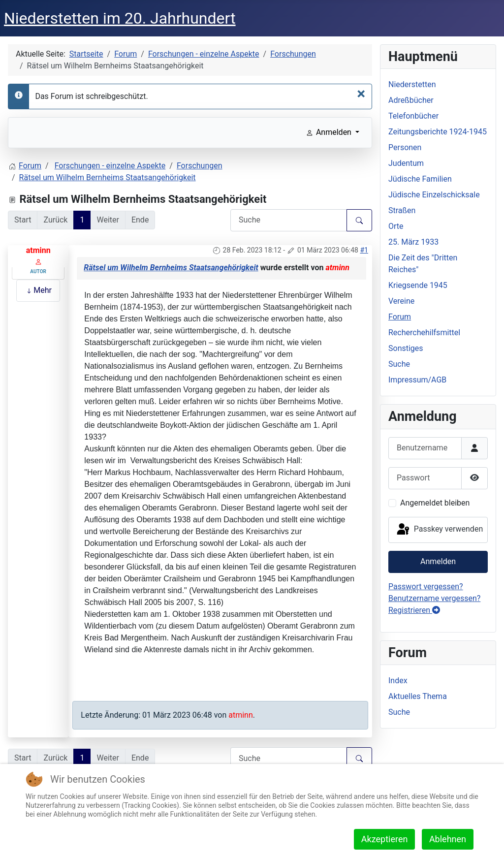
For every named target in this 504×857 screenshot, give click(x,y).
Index (398, 681)
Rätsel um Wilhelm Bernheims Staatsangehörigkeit (171, 268)
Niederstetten (412, 84)
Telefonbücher (413, 116)
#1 (364, 250)
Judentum (406, 163)
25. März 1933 (413, 242)
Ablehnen (448, 839)
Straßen (402, 210)
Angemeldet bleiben (435, 503)
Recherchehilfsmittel (424, 333)
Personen (405, 147)
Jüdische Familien (420, 179)
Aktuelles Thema (418, 696)
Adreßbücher (411, 100)
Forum (400, 317)
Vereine (401, 301)
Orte (396, 226)
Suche (399, 364)
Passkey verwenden (439, 530)
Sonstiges (406, 348)
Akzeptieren (385, 839)
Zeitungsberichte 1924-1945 (438, 132)
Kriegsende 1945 (418, 285)
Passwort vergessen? (426, 587)
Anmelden (438, 561)
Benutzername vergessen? (434, 598)
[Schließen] (361, 94)
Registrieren (414, 610)
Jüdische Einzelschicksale (434, 195)
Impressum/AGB (417, 380)
